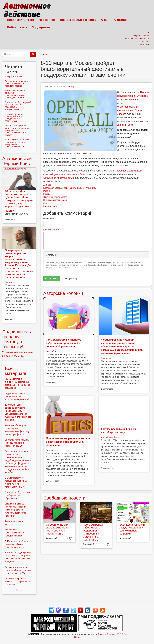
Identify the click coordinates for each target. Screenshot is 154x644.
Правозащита (69, 188)
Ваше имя (48, 219)
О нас (77, 637)
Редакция (71, 87)
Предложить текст (21, 20)
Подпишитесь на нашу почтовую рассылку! (17, 339)
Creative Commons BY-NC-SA (112, 634)
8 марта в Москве (13, 76)
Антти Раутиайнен (110, 437)
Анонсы (47, 54)
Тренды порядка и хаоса (78, 20)
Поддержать (41, 27)
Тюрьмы (81, 188)
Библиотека (17, 27)
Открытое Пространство (55, 197)
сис (137, 99)
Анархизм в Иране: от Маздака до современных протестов (17, 582)
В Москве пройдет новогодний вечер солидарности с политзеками (14, 117)
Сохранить (52, 278)
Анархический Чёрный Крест (17, 161)
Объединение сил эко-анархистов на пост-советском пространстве (58, 529)
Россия (47, 191)
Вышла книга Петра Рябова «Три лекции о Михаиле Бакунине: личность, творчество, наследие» (16, 510)
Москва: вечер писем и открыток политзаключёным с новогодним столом (16, 94)
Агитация (120, 20)
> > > (19, 590)
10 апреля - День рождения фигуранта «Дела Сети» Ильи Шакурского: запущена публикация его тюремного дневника (19, 199)
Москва (47, 194)
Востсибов (51, 351)
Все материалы (17, 371)
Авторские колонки (63, 293)
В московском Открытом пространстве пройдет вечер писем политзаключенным (17, 143)
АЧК (105, 20)
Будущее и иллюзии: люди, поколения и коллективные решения (132, 529)
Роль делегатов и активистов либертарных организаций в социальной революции (64, 343)
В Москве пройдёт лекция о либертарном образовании (18, 495)
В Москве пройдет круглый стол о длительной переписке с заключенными (18, 106)
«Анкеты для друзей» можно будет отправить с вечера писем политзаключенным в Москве (17, 130)
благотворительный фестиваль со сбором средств (130, 110)
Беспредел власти (52, 188)
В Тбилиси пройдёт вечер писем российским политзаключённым (17, 544)
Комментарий (51, 230)
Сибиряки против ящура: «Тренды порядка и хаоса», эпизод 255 (17, 443)
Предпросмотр (70, 278)
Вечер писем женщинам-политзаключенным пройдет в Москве (17, 83)
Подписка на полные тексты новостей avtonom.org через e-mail (17, 396)
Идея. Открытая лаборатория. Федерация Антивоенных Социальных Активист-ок (93, 532)
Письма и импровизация (55, 200)
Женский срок (50, 206)
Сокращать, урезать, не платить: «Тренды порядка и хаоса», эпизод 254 (18, 570)
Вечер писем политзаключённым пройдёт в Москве (14, 533)
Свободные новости (64, 498)
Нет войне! (47, 20)
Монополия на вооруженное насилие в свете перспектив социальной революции (68, 442)
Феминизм (91, 188)
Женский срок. (125, 125)
